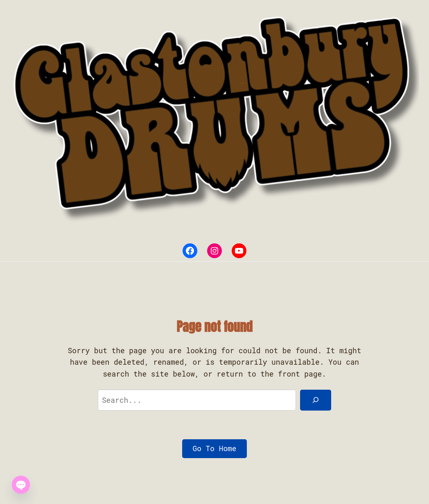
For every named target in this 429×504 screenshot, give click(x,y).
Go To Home (215, 448)
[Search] (316, 400)
